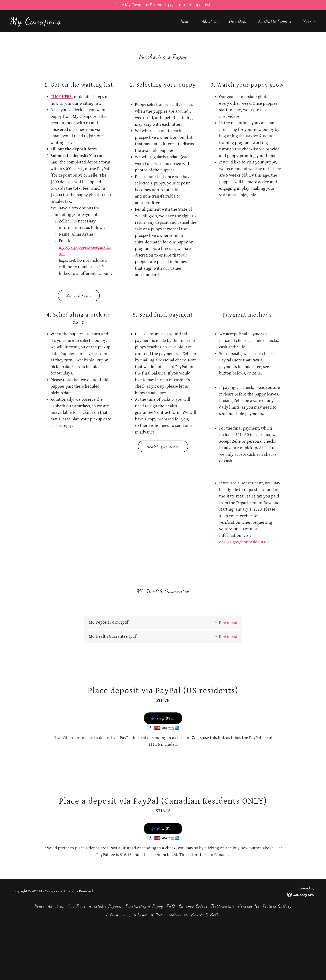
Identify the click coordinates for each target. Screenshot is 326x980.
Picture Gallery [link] (277, 906)
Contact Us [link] (249, 906)
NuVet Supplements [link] (169, 915)
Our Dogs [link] (238, 21)
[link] (36, 23)
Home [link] (186, 21)
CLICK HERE (62, 97)
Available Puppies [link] (275, 21)
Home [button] (39, 906)
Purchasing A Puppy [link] (144, 906)
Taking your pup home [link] (127, 915)
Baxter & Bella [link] (206, 915)
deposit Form (79, 296)
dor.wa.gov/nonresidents (242, 542)
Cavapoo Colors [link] (193, 906)
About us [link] (210, 21)
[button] (307, 21)
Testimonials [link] (223, 906)
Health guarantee (163, 446)
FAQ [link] (171, 906)
